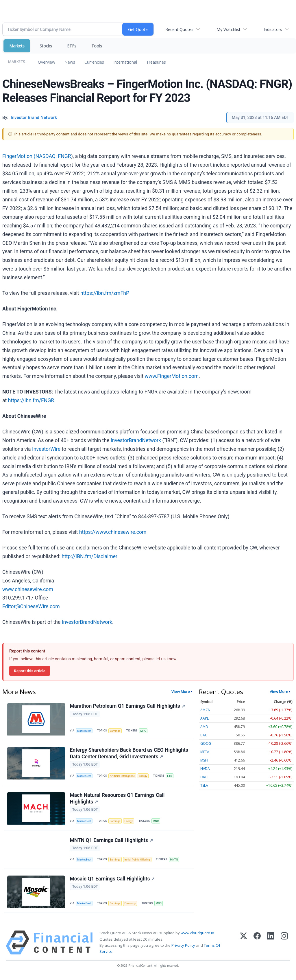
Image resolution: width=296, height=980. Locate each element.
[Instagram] (284, 946)
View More (181, 692)
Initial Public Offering (138, 862)
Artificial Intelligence (123, 776)
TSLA (204, 785)
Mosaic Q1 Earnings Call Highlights (112, 882)
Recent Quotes (179, 29)
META (205, 752)
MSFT (205, 760)
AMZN (205, 710)
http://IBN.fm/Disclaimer (89, 556)
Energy (144, 776)
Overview (47, 62)
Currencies (94, 62)
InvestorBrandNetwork (136, 440)
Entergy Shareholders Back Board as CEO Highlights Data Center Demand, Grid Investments (129, 754)
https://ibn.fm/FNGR (31, 400)
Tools (97, 46)
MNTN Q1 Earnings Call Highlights (111, 842)
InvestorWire (46, 449)
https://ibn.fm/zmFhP (105, 293)
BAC (204, 735)
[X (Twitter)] (244, 946)
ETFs (72, 46)
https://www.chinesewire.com (113, 532)
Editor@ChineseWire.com (31, 606)
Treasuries (156, 62)
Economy (131, 906)
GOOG (206, 743)
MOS (160, 906)
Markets (17, 46)
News (70, 62)
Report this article (30, 671)
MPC (144, 731)
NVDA (205, 769)
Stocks (46, 46)
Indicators (273, 29)
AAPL (205, 718)
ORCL (205, 777)
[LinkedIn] (271, 946)
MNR (157, 822)
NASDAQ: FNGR (53, 156)
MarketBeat (85, 731)
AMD (204, 727)
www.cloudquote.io (197, 936)
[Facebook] (257, 946)
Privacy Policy (183, 948)
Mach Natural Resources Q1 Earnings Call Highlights (117, 800)
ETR (171, 776)
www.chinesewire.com (28, 589)
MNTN (176, 862)
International (125, 62)
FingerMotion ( (19, 156)
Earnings (116, 731)
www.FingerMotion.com (172, 376)
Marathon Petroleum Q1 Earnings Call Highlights (127, 706)
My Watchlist (229, 29)
